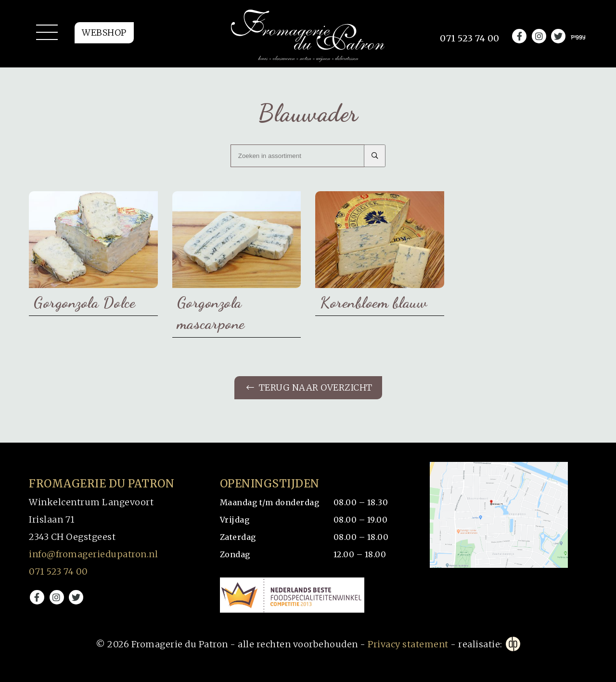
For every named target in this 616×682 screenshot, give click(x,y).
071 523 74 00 (58, 571)
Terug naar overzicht (309, 387)
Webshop (104, 33)
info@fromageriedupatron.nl (93, 554)
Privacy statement (408, 644)
